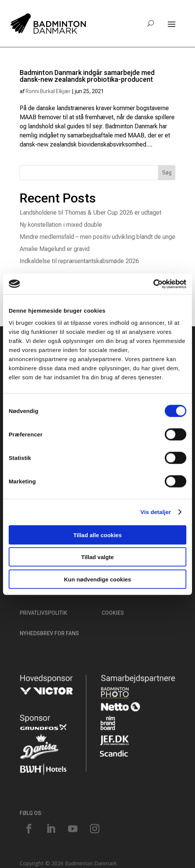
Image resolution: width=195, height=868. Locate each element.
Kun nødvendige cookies (97, 579)
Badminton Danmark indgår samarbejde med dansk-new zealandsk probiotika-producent (87, 76)
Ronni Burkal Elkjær (48, 91)
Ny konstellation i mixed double (61, 225)
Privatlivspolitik (43, 613)
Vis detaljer (156, 512)
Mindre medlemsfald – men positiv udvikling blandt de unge (97, 237)
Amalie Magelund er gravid (55, 249)
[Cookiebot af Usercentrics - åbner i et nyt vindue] (153, 284)
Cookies (113, 613)
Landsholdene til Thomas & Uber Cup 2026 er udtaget (91, 213)
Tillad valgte (97, 557)
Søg (167, 173)
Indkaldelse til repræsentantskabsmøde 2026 (79, 261)
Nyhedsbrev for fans (49, 633)
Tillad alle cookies (97, 535)
